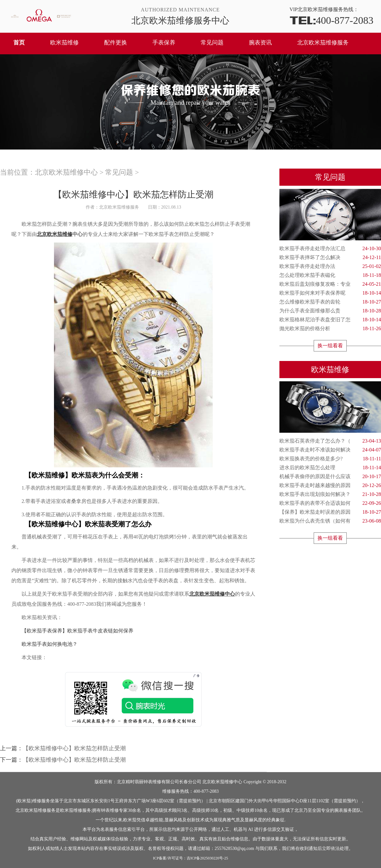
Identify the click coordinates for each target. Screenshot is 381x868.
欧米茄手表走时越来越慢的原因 (330, 485)
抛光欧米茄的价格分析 (330, 329)
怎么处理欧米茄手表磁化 (330, 275)
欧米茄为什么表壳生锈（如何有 (330, 521)
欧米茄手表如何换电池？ (44, 644)
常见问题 (212, 43)
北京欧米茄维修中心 (66, 172)
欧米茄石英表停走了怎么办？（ (330, 441)
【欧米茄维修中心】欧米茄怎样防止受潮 (74, 748)
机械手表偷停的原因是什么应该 (330, 477)
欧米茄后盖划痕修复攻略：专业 (330, 284)
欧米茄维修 (64, 43)
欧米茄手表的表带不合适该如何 (330, 503)
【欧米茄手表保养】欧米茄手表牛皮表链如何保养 (72, 631)
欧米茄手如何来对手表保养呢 (330, 293)
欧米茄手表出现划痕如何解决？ (330, 494)
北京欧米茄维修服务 (323, 43)
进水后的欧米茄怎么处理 (330, 468)
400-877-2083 (331, 20)
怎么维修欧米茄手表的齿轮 (330, 302)
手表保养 (164, 43)
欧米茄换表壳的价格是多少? (330, 459)
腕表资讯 (260, 43)
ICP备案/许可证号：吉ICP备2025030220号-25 (191, 858)
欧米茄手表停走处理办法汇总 (330, 249)
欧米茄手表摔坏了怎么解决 (330, 257)
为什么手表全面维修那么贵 (330, 311)
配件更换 (116, 43)
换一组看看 (330, 346)
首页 (19, 43)
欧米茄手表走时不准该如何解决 (330, 450)
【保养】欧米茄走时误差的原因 (330, 512)
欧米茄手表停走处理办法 (330, 266)
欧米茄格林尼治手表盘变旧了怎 (330, 320)
